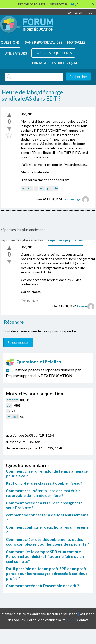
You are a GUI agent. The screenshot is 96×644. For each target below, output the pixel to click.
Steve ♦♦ (82, 306)
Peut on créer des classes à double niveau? (44, 483)
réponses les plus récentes (22, 240)
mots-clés (76, 42)
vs (36, 188)
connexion (75, 12)
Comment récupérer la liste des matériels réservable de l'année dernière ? (43, 493)
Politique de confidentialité (46, 620)
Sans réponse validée (43, 42)
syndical (27, 188)
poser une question (53, 53)
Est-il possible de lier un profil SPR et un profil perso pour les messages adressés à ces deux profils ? (47, 573)
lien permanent (32, 300)
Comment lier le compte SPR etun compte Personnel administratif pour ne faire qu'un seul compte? (45, 556)
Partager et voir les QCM (54, 63)
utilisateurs (16, 53)
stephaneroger (72, 199)
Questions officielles (34, 362)
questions (10, 42)
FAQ (71, 620)
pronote (52, 188)
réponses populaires (66, 240)
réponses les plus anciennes (23, 230)
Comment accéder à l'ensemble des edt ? (43, 586)
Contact (83, 620)
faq (90, 12)
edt (42, 188)
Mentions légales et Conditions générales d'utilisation (39, 614)
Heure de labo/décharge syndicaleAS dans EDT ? (32, 95)
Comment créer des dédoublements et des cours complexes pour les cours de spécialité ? (48, 542)
